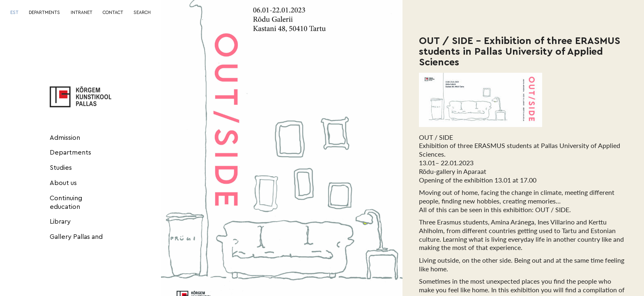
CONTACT (113, 13)
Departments (70, 153)
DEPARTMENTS (44, 13)
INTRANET (82, 13)
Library (60, 222)
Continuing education (66, 202)
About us (63, 183)
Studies (61, 168)
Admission (65, 138)
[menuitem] (14, 13)
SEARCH (142, 13)
